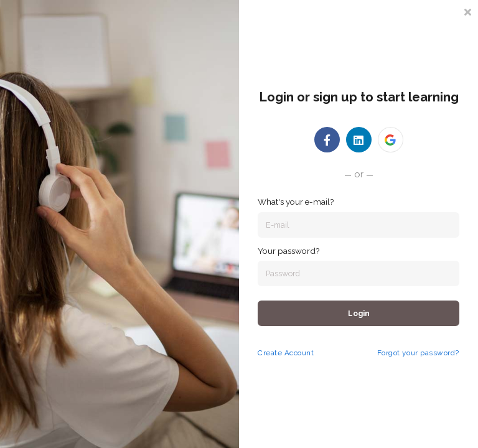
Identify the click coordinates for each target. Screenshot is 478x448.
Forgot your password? (418, 353)
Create (270, 353)
